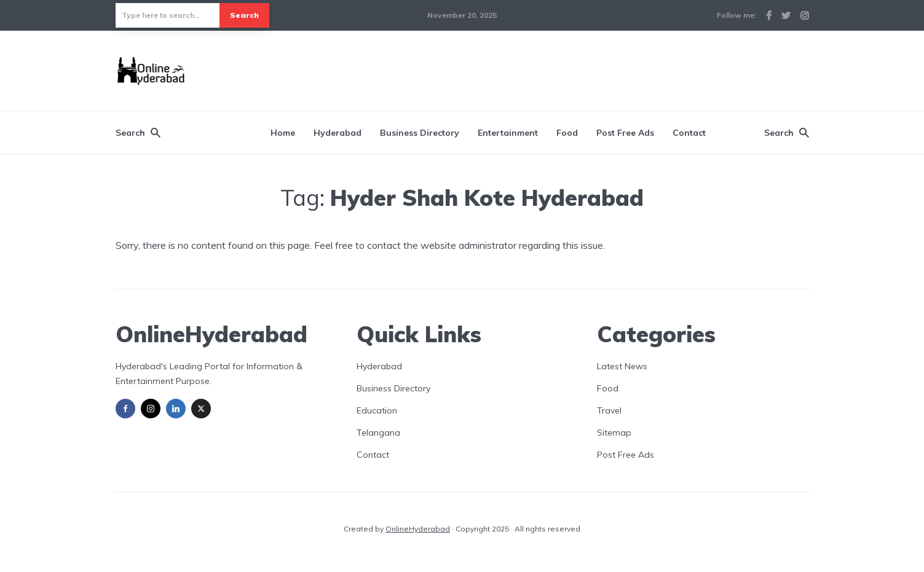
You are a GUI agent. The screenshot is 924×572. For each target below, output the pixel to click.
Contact (689, 133)
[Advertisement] (585, 69)
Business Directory (420, 133)
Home (283, 133)
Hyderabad (338, 133)
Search (244, 15)
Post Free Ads (625, 133)
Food (567, 133)
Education (377, 410)
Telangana (378, 433)
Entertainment (508, 133)
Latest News (622, 366)
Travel (609, 410)
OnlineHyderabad (418, 529)
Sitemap (614, 433)
